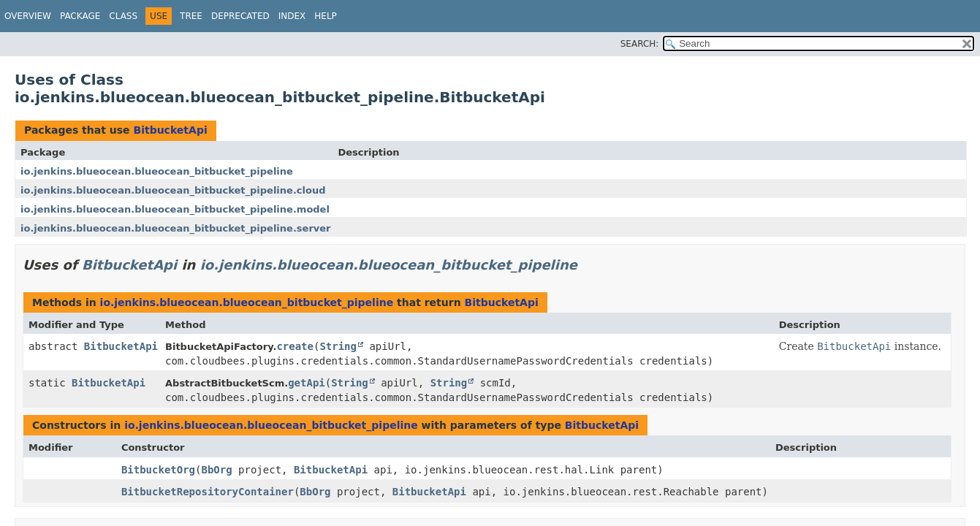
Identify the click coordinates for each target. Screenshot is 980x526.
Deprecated (240, 16)
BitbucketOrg (158, 470)
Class (123, 16)
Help (326, 16)
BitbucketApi (170, 130)
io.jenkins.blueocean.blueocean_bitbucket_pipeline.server (176, 228)
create (295, 346)
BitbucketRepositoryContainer (208, 492)
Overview (28, 16)
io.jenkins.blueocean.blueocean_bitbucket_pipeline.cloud (173, 190)
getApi (307, 383)
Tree (191, 16)
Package (80, 16)
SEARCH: (640, 44)
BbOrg (216, 470)
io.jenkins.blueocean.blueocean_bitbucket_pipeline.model (175, 209)
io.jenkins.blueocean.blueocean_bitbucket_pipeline (157, 171)
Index (292, 16)
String (338, 346)
